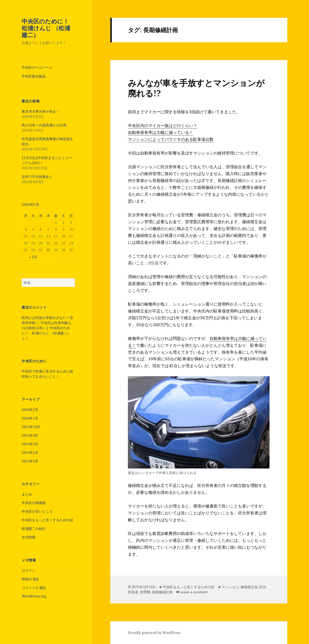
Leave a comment (194, 592)
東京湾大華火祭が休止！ (41, 111)
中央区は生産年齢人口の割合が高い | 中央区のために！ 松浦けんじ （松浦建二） (47, 328)
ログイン (29, 570)
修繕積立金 (249, 587)
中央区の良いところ (37, 511)
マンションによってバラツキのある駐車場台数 (171, 139)
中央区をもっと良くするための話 (47, 520)
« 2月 (33, 257)
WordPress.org (34, 596)
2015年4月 (30, 435)
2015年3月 (30, 444)
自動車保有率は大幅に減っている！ (161, 132)
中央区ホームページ (37, 67)
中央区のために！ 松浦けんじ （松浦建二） (48, 28)
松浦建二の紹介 (34, 529)
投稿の (30, 579)
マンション (230, 587)
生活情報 (29, 537)
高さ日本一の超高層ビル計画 (44, 125)
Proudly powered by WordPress (154, 633)
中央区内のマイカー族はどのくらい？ (163, 126)
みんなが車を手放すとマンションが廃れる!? (196, 88)
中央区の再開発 (34, 503)
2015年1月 (30, 461)
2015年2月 (30, 453)
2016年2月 (30, 410)
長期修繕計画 (162, 592)
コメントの (34, 588)
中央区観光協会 (34, 76)
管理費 (145, 592)
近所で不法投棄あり (37, 177)
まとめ (27, 494)
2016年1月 (30, 418)
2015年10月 (31, 427)
